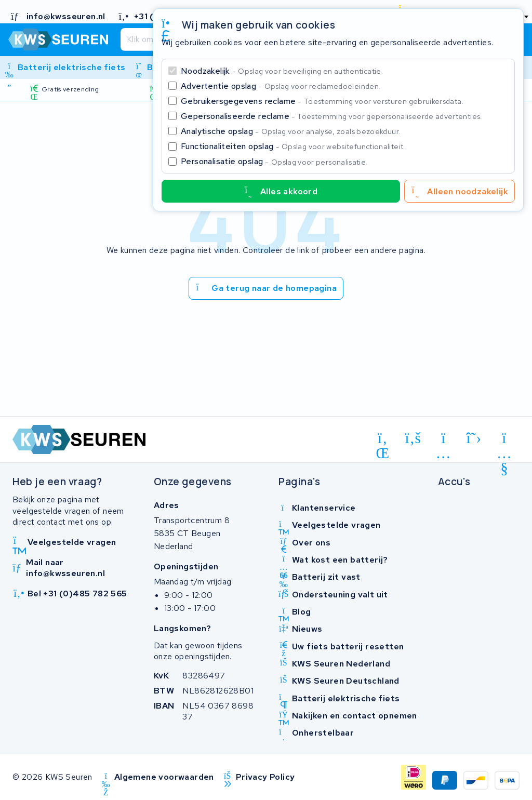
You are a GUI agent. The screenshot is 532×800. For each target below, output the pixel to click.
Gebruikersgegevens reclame (322, 101)
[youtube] (504, 440)
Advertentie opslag (281, 86)
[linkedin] (383, 440)
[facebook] (413, 438)
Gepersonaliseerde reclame (331, 116)
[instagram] (443, 440)
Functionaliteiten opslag (293, 146)
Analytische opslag (290, 131)
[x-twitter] (474, 438)
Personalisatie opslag (274, 161)
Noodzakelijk (282, 71)
